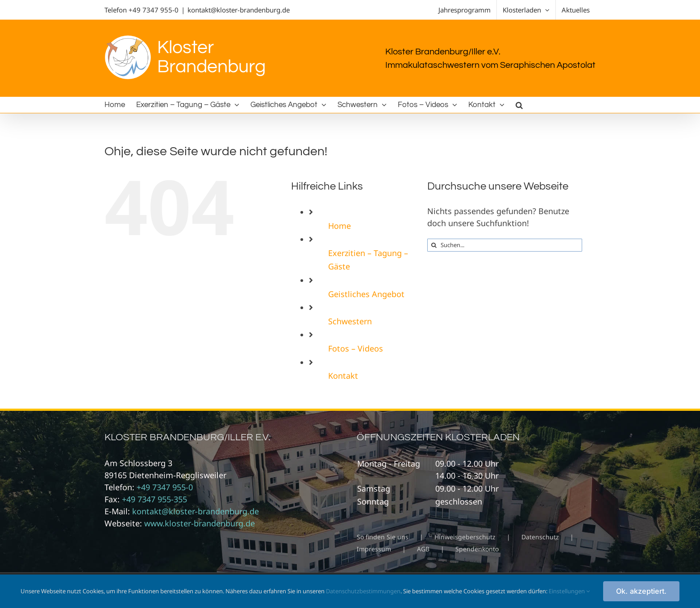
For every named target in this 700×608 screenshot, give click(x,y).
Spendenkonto (477, 549)
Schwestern (350, 321)
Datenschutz (540, 537)
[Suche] (434, 245)
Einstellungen (569, 591)
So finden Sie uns (383, 537)
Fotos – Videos (356, 348)
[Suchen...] (505, 245)
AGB (423, 549)
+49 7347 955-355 (154, 499)
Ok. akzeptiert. (642, 591)
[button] (519, 105)
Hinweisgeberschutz (465, 537)
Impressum (374, 549)
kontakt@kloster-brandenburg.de (239, 10)
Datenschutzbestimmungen (363, 591)
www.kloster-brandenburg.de (200, 523)
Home (340, 226)
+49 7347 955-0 (154, 10)
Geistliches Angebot (366, 294)
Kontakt (343, 376)
